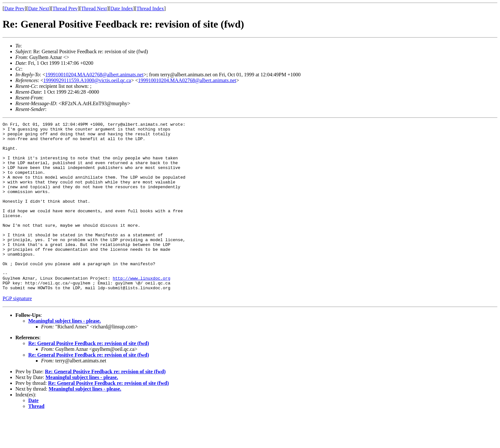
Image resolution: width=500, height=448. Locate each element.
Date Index (122, 8)
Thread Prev (65, 8)
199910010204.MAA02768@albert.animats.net (94, 75)
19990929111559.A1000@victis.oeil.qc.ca (87, 80)
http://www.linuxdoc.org (141, 310)
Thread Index (150, 8)
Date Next (39, 8)
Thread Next (94, 8)
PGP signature (17, 332)
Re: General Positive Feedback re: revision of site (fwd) (89, 377)
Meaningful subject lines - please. (65, 355)
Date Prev (14, 8)
